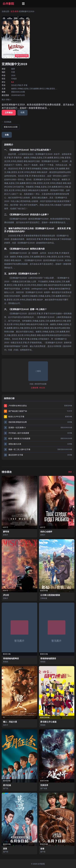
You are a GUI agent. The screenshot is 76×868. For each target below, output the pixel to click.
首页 (13, 11)
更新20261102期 (11, 127)
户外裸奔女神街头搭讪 (18, 406)
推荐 (17, 11)
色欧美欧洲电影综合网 (18, 422)
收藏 (22, 112)
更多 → (71, 472)
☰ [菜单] (23, 4)
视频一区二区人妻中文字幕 (19, 449)
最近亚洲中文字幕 (16, 455)
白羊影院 (8, 4)
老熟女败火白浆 (15, 444)
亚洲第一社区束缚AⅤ (17, 428)
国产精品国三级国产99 (18, 411)
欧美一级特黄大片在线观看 (19, 438)
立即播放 (9, 113)
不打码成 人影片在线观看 (19, 433)
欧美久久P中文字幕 (16, 417)
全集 (7, 135)
